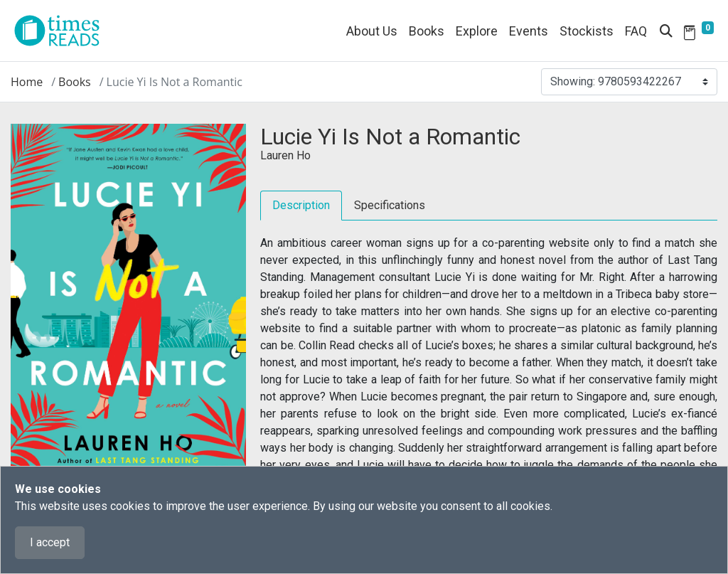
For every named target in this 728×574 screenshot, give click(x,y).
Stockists (587, 31)
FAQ (636, 31)
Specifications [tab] (390, 205)
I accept (50, 542)
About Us (372, 31)
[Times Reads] (63, 31)
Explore (477, 31)
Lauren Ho (285, 155)
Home (27, 82)
